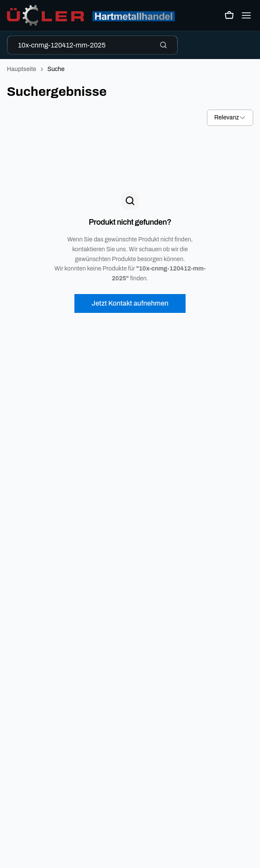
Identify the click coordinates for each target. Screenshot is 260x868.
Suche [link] (56, 69)
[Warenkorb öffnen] (229, 15)
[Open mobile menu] (246, 15)
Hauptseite (22, 69)
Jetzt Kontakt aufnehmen (130, 303)
